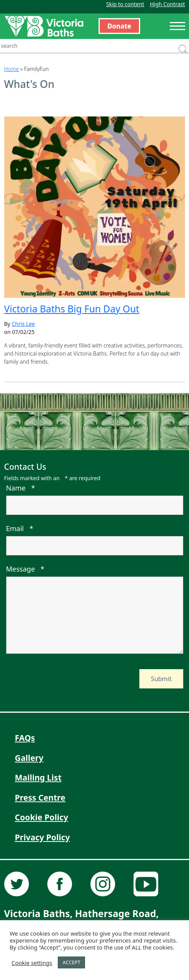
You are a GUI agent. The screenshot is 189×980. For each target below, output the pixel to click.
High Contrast (167, 4)
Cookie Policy (42, 817)
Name (21, 488)
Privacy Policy (43, 837)
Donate (119, 26)
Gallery (29, 758)
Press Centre (40, 798)
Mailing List (38, 778)
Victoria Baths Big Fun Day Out (72, 309)
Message (25, 569)
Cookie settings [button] (32, 963)
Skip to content (125, 4)
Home (12, 69)
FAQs (25, 738)
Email (20, 528)
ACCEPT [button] (71, 962)
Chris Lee (23, 324)
